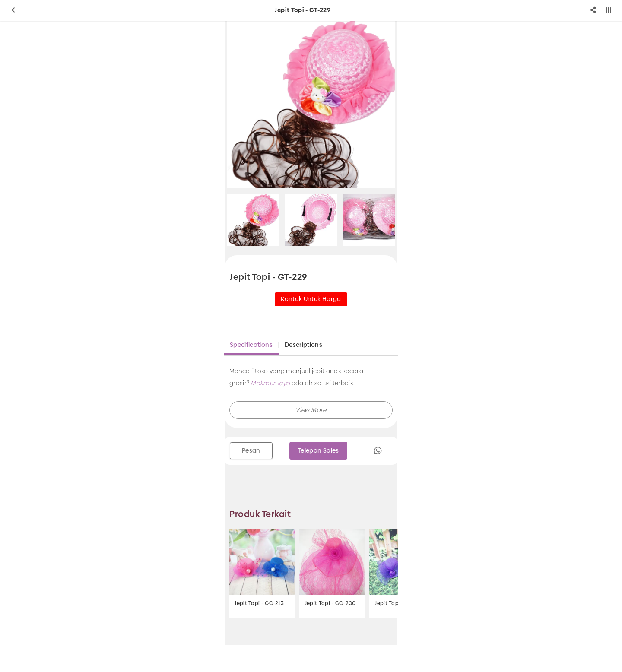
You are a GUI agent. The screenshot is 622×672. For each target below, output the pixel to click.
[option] (311, 105)
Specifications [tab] (251, 345)
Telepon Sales (318, 450)
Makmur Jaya (270, 383)
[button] (311, 410)
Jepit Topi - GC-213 (259, 603)
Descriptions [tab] (303, 345)
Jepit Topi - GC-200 (330, 603)
